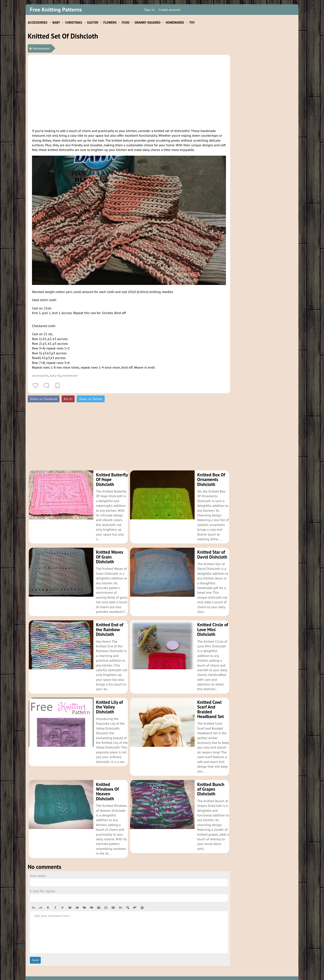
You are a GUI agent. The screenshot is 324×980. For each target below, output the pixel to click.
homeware (70, 375)
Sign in (149, 10)
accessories (40, 375)
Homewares (41, 48)
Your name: (38, 866)
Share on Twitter (91, 399)
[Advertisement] (129, 91)
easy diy (55, 375)
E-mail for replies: (43, 882)
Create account (169, 10)
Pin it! (68, 399)
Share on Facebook (44, 399)
